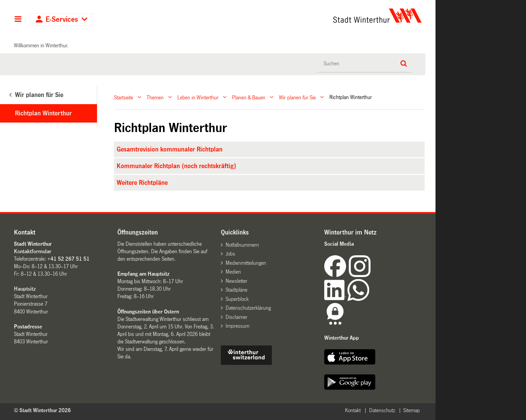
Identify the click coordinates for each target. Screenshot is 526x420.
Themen (155, 97)
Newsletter (236, 281)
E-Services (62, 20)
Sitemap (412, 410)
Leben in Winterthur (198, 97)
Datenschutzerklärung (248, 308)
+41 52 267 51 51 (68, 259)
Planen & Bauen (249, 97)
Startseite (124, 97)
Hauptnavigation (18, 20)
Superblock (237, 299)
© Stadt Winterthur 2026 (42, 410)
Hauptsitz (25, 289)
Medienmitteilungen (246, 263)
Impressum (237, 326)
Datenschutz (382, 410)
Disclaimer (236, 317)
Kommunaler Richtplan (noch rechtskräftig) (176, 166)
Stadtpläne (236, 290)
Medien (233, 272)
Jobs (230, 254)
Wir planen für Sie (297, 97)
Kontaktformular (33, 251)
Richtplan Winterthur (43, 113)
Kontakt (353, 410)
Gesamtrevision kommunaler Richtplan (170, 149)
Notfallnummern (242, 245)
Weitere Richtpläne (142, 183)
